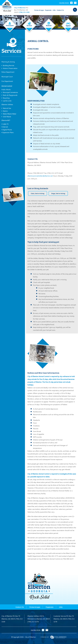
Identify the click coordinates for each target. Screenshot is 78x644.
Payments (48, 10)
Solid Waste (6, 117)
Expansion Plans (8, 132)
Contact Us (60, 10)
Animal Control (7, 86)
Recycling (5, 98)
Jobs (54, 10)
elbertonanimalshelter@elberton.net (40, 176)
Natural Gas (6, 108)
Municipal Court (7, 77)
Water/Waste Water (9, 114)
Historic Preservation (9, 68)
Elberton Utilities (7, 104)
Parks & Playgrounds (9, 95)
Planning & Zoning (8, 62)
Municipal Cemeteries (10, 92)
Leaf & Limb (6, 101)
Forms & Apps (39, 10)
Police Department (8, 72)
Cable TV (5, 124)
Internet (5, 127)
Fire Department (7, 81)
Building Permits (8, 65)
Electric (5, 111)
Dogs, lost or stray (58, 193)
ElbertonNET (6, 120)
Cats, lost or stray (38, 193)
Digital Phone (7, 130)
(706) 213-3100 (24, 12)
